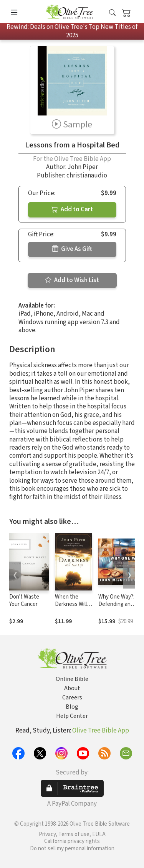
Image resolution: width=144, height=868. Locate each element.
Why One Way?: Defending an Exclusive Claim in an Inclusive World (120, 608)
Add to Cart (72, 209)
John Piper (83, 167)
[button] (112, 13)
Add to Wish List (72, 280)
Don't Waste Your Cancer (24, 600)
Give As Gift (72, 249)
